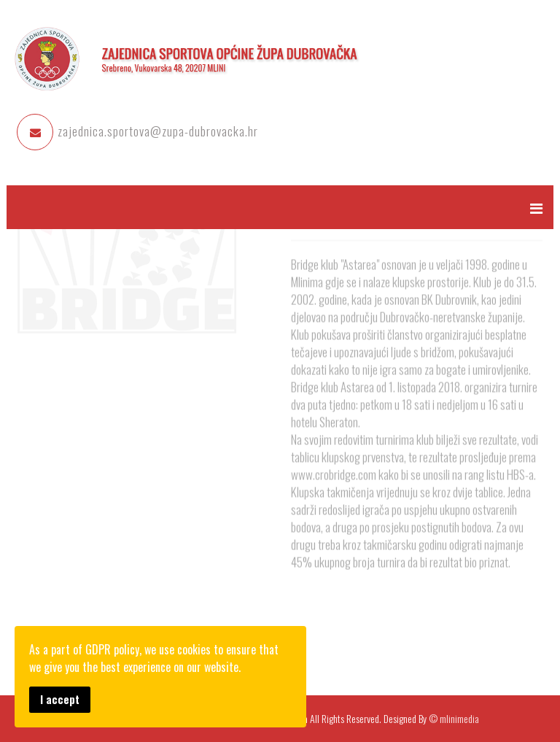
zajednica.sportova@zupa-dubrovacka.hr (158, 131)
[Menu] (536, 207)
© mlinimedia (454, 718)
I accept (60, 699)
